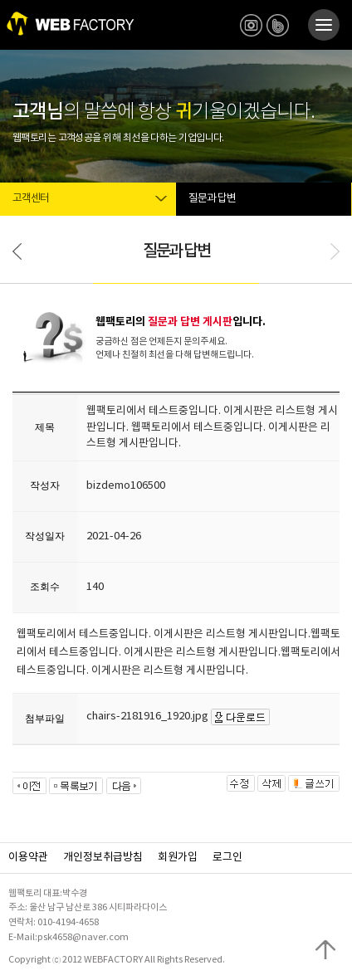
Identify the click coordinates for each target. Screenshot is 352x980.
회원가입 (178, 858)
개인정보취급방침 (103, 858)
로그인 (227, 858)
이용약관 (28, 858)
